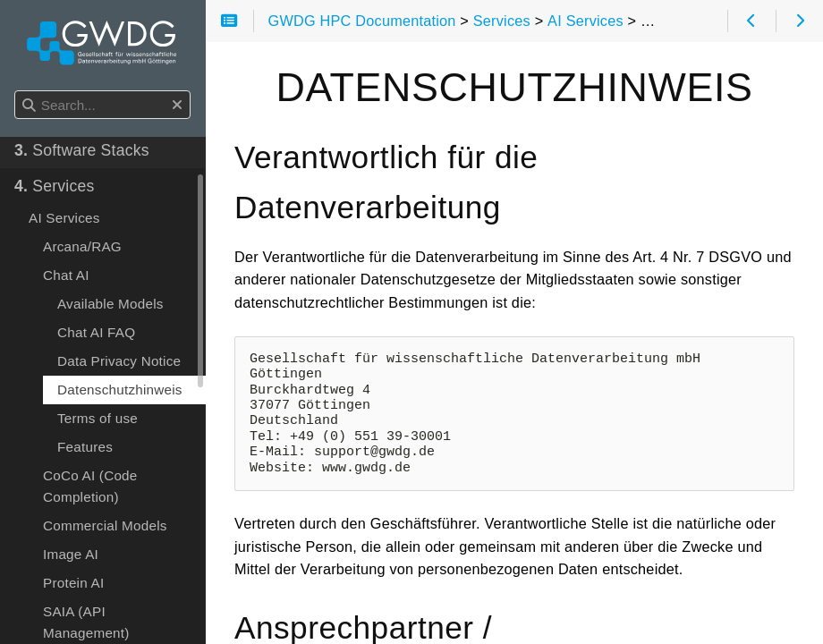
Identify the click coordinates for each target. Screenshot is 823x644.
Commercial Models (105, 616)
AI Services (64, 308)
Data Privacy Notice (119, 451)
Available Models (110, 394)
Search (16, 91)
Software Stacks (82, 241)
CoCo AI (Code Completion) (90, 576)
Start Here (60, 169)
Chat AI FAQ (96, 423)
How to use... (71, 205)
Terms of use (98, 508)
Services (55, 276)
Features (85, 537)
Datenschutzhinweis (120, 480)
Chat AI (66, 365)
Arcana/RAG (82, 337)
